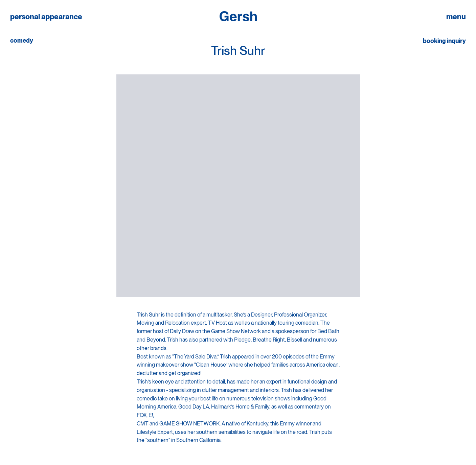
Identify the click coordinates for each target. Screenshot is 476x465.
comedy (22, 41)
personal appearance (46, 17)
